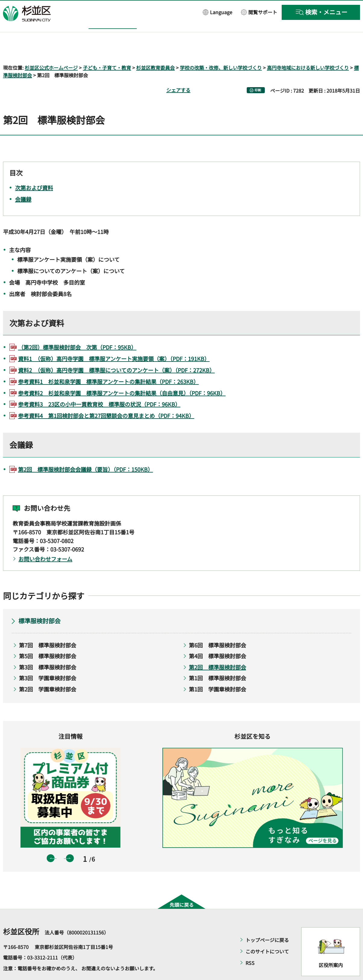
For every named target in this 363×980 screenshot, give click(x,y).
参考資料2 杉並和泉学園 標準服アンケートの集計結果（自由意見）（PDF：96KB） (122, 375)
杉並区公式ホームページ (51, 50)
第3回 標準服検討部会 (48, 650)
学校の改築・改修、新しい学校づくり (221, 50)
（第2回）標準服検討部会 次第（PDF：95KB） (77, 330)
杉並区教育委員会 (155, 50)
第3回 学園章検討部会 (48, 661)
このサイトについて (267, 934)
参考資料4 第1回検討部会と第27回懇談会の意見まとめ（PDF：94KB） (106, 398)
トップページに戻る (267, 922)
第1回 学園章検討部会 (217, 672)
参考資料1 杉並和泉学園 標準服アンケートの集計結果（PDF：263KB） (108, 364)
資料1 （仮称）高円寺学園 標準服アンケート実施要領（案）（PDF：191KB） (114, 341)
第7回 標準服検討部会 (48, 628)
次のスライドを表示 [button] (70, 841)
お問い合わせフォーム (45, 542)
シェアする (178, 73)
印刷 (258, 73)
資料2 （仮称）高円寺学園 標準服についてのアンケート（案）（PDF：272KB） (116, 352)
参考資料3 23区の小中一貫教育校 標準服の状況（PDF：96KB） (99, 387)
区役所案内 (331, 948)
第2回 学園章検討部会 (48, 672)
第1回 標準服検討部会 (217, 661)
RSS (250, 945)
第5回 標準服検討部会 (48, 639)
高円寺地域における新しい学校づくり (308, 50)
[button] (217, 12)
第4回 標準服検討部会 (217, 639)
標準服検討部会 (39, 603)
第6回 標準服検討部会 (217, 628)
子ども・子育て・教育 (107, 50)
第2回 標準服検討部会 (217, 650)
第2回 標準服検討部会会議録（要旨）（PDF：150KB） (86, 452)
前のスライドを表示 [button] (51, 841)
